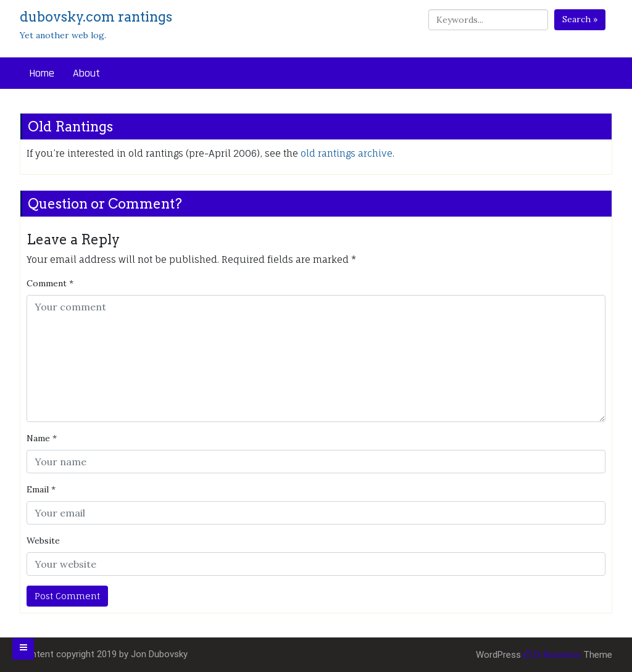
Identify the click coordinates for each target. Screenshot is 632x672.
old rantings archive (347, 153)
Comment (50, 283)
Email (41, 489)
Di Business (552, 655)
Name (42, 438)
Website (43, 541)
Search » (580, 19)
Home (42, 73)
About (86, 73)
